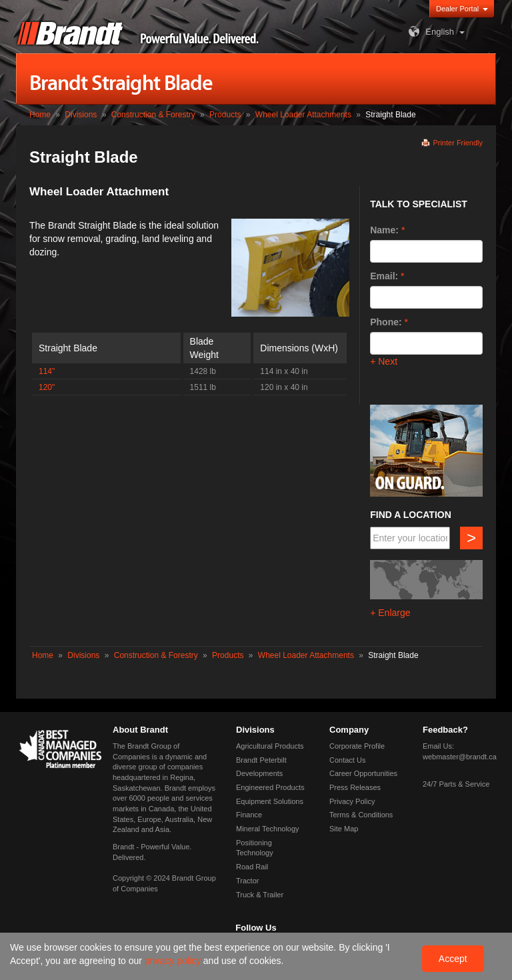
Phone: (386, 322)
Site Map (344, 829)
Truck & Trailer (260, 895)
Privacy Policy (352, 801)
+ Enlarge (390, 613)
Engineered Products (270, 787)
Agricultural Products (270, 746)
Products (225, 115)
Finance (249, 815)
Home (40, 115)
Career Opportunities (363, 773)
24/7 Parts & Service (456, 784)
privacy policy (174, 961)
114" (47, 371)
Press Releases (355, 787)
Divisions (81, 115)
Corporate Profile (357, 746)
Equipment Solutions (270, 801)
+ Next (384, 361)
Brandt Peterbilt (261, 760)
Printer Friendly (458, 143)
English (430, 32)
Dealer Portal (457, 9)
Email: (384, 276)
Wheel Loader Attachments (303, 115)
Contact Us (347, 760)
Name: (384, 230)
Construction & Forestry (153, 115)
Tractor (247, 881)
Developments (259, 773)
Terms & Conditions (361, 815)
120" (47, 387)
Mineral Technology (268, 829)
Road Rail (252, 867)
